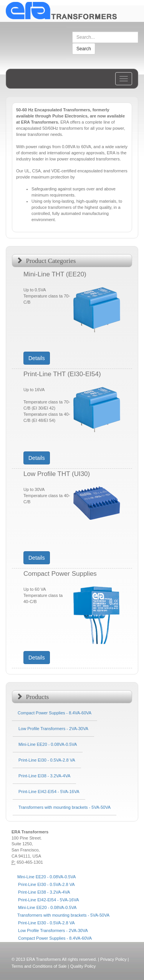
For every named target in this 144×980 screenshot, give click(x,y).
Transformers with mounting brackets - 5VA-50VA (63, 915)
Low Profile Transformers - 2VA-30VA (53, 930)
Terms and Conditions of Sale (39, 966)
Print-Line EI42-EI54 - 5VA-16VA (49, 900)
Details (37, 358)
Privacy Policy (113, 959)
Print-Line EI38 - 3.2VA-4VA (44, 892)
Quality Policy (83, 966)
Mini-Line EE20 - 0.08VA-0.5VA (46, 877)
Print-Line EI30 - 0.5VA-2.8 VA (46, 884)
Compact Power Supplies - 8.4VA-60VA (55, 938)
